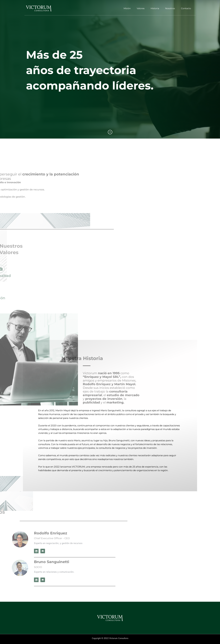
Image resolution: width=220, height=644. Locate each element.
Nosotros (170, 8)
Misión (127, 8)
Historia (155, 8)
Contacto (186, 8)
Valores (141, 8)
